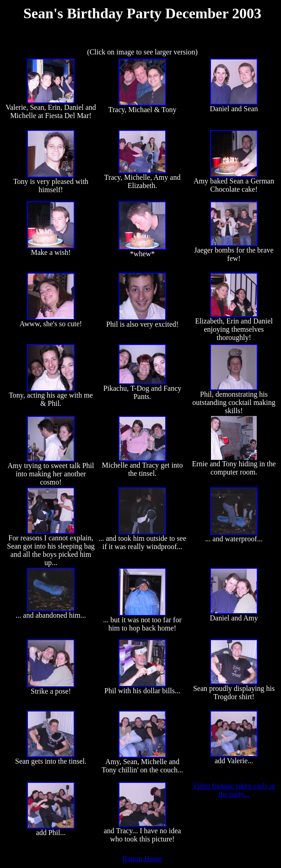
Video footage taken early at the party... (234, 790)
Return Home (143, 859)
